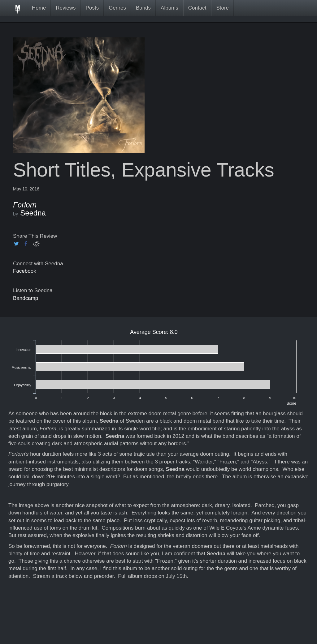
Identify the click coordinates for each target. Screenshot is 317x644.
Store (222, 8)
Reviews (66, 8)
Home (39, 8)
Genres (117, 8)
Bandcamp (26, 298)
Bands (143, 8)
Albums (169, 8)
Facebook (25, 271)
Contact (197, 8)
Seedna (33, 213)
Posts (92, 8)
